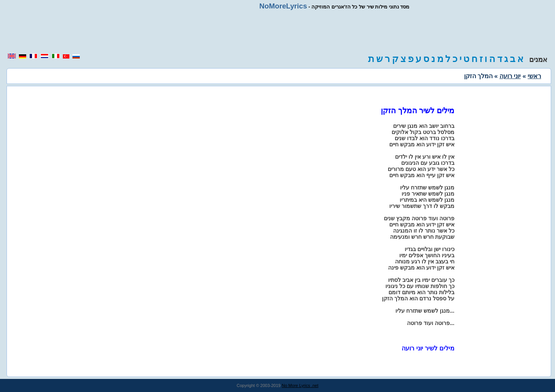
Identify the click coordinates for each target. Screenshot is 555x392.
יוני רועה (510, 76)
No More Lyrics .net (300, 385)
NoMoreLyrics (283, 6)
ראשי (534, 76)
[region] (277, 32)
